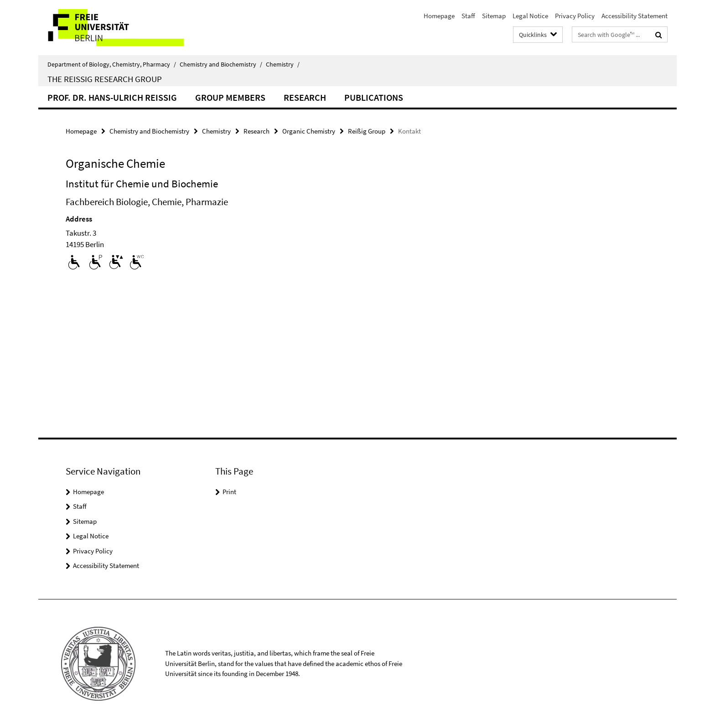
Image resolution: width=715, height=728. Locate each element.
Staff (468, 16)
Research (305, 97)
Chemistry (283, 64)
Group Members (230, 97)
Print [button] (229, 492)
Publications (374, 97)
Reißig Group (367, 131)
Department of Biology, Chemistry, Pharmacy (112, 64)
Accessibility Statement (635, 16)
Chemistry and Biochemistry (221, 64)
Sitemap (494, 16)
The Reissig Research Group (105, 79)
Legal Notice (530, 16)
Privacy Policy (575, 16)
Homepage (439, 16)
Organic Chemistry (309, 131)
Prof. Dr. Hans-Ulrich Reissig (112, 97)
